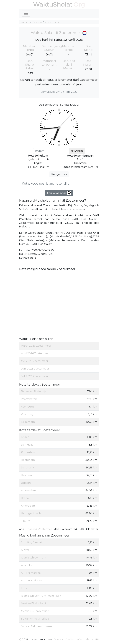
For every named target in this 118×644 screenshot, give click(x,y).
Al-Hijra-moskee (31, 573)
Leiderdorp (28, 422)
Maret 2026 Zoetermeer (36, 346)
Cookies (70, 640)
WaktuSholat (53, 4)
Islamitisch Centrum (33, 558)
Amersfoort (28, 506)
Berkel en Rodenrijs (33, 391)
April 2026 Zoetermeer (35, 353)
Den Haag (27, 445)
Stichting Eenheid (32, 542)
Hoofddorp (28, 460)
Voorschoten (29, 399)
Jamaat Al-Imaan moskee (37, 626)
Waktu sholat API (88, 640)
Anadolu (26, 565)
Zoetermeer (52, 22)
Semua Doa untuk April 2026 (59, 92)
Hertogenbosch (31, 513)
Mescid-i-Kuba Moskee (35, 611)
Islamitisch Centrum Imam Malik (41, 596)
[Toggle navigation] (26, 13)
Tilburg (26, 521)
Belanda (37, 22)
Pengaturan (59, 174)
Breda (25, 498)
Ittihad (25, 588)
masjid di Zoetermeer (40, 529)
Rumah (25, 22)
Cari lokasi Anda (59, 193)
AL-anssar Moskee (32, 581)
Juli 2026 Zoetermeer (35, 376)
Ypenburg (27, 407)
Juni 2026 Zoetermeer (35, 369)
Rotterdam (28, 452)
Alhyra (25, 550)
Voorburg (27, 414)
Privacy (58, 640)
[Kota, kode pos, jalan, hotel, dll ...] (59, 184)
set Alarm (77, 151)
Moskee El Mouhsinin (34, 603)
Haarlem (26, 475)
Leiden (25, 437)
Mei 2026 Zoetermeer (35, 361)
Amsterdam (28, 490)
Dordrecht (28, 468)
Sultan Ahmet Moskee (35, 619)
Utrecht (26, 483)
